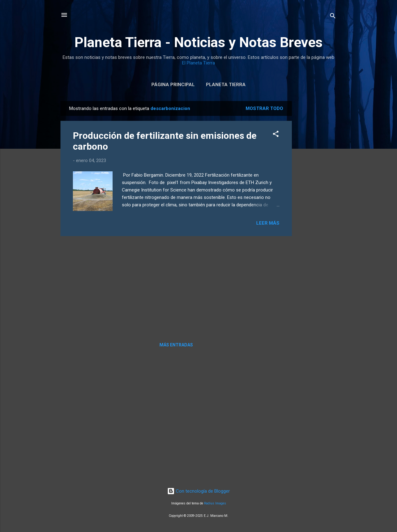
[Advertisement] (317, 194)
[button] (276, 135)
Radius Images (215, 503)
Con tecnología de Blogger (198, 491)
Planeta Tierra (226, 85)
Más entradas (176, 345)
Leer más (268, 223)
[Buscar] (333, 17)
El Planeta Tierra (198, 63)
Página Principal (173, 85)
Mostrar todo (264, 108)
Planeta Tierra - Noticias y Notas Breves (198, 42)
